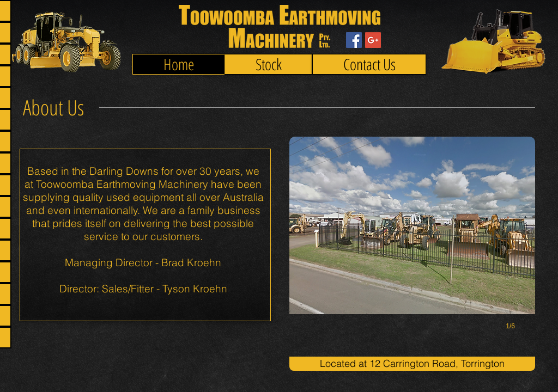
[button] (412, 244)
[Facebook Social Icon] (354, 40)
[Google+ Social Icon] (373, 40)
